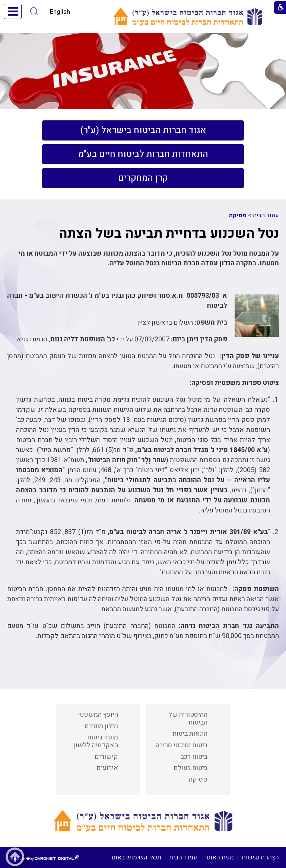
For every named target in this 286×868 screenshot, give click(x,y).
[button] (34, 11)
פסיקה (238, 215)
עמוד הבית (266, 215)
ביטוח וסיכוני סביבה (182, 745)
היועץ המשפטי (98, 715)
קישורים (106, 757)
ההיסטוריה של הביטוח (188, 719)
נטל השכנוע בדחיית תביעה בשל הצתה (169, 233)
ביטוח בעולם (190, 768)
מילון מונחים (101, 726)
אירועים (107, 768)
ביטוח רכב (194, 757)
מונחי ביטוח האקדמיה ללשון (96, 741)
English (60, 12)
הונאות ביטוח (190, 734)
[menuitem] (143, 130)
